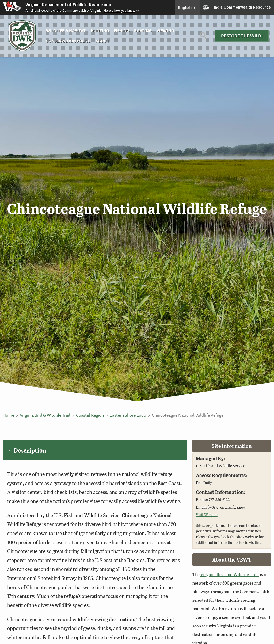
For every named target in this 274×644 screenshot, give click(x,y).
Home (8, 415)
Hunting (100, 31)
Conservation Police (68, 41)
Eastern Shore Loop (128, 415)
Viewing (165, 31)
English (187, 7)
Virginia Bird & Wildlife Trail (45, 415)
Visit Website (207, 515)
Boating (143, 31)
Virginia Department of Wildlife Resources (68, 5)
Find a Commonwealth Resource (237, 7)
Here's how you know (119, 11)
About (102, 41)
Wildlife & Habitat (66, 31)
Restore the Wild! (242, 36)
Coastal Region (90, 415)
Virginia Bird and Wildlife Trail (230, 574)
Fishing (121, 31)
